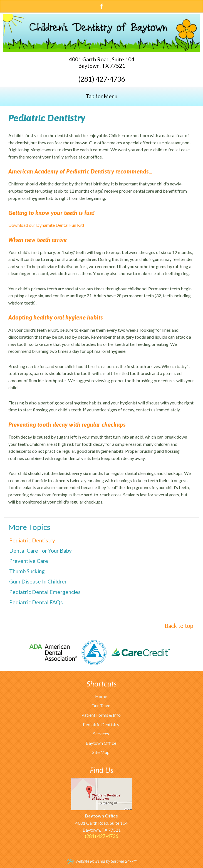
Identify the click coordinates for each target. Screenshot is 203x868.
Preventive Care (29, 561)
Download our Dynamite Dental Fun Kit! (46, 225)
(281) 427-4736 (102, 79)
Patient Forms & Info (101, 715)
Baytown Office (101, 743)
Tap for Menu (102, 96)
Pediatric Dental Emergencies (45, 592)
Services (101, 734)
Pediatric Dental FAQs (36, 602)
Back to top (179, 626)
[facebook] (102, 6)
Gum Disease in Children (38, 581)
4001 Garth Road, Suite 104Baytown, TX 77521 (102, 62)
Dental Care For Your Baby (40, 551)
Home (101, 696)
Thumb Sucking (27, 571)
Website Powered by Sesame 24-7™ (102, 861)
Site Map (101, 752)
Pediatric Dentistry (32, 540)
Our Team (101, 705)
